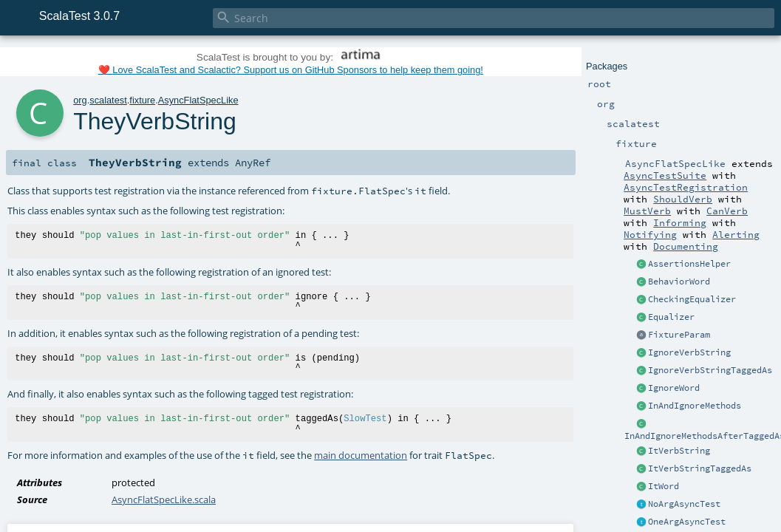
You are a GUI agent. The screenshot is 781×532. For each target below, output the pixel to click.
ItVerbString (679, 451)
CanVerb (727, 211)
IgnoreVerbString (689, 352)
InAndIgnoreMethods (695, 406)
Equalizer (671, 317)
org (80, 100)
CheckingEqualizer (692, 299)
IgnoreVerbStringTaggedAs (710, 370)
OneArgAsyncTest (687, 522)
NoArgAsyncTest (684, 504)
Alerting (736, 234)
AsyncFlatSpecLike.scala (164, 499)
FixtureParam (679, 335)
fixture (142, 100)
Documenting (686, 246)
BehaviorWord (679, 282)
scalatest (108, 100)
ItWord (664, 486)
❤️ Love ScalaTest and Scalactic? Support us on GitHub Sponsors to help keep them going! (291, 70)
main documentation (361, 455)
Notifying (650, 234)
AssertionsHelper (689, 264)
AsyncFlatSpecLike (198, 100)
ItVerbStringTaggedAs (700, 468)
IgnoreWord (674, 388)
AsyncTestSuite (665, 175)
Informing (680, 222)
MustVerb (647, 211)
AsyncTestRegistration (686, 187)
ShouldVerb (683, 199)
